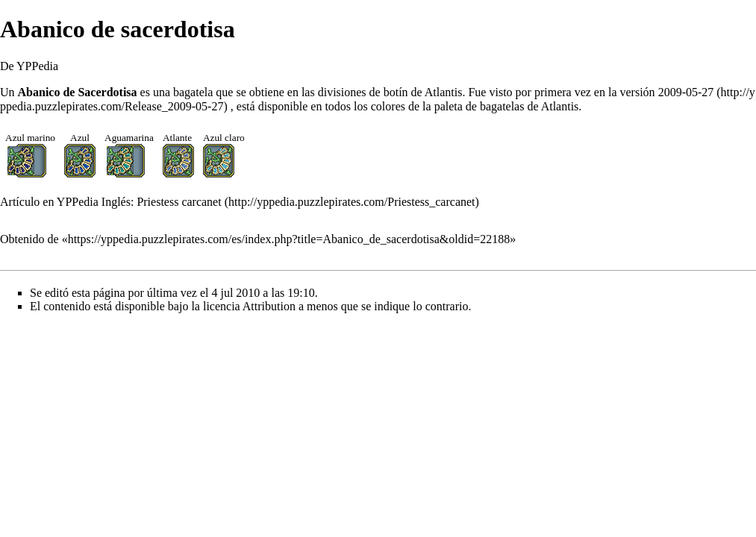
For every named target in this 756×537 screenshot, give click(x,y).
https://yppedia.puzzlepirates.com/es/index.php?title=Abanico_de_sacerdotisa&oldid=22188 (289, 239)
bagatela (193, 92)
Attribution (269, 306)
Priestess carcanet (179, 202)
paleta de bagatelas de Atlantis (507, 106)
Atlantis (444, 92)
